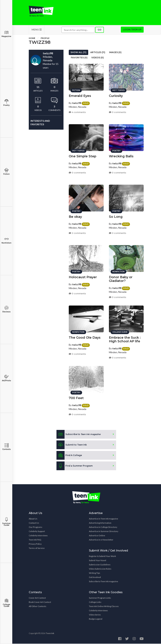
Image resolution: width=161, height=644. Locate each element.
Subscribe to (78, 435)
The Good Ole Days (85, 337)
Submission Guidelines (100, 565)
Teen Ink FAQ (35, 540)
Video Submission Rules (100, 569)
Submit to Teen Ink (72, 445)
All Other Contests (38, 607)
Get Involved (95, 578)
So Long (116, 217)
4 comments (77, 112)
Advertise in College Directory (103, 527)
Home (32, 38)
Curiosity (116, 96)
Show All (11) (78, 53)
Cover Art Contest (37, 598)
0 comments (118, 112)
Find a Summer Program (75, 466)
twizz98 (77, 103)
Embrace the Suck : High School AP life (125, 339)
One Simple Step (83, 156)
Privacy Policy (35, 544)
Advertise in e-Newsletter (101, 540)
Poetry (6, 103)
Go (100, 30)
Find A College (69, 456)
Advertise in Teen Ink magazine (103, 519)
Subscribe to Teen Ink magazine (103, 582)
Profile (45, 38)
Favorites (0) (79, 58)
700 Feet (76, 398)
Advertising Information (100, 523)
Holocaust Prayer (83, 277)
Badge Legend (96, 619)
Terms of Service (37, 548)
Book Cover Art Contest (40, 602)
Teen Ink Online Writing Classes (104, 607)
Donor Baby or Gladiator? (121, 279)
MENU (37, 30)
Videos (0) (98, 58)
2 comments (77, 233)
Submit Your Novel (98, 561)
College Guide (6, 603)
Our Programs (36, 527)
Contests (6, 447)
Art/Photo (6, 378)
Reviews (6, 309)
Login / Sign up (132, 30)
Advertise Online (97, 536)
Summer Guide (6, 522)
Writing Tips (95, 573)
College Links (95, 602)
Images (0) (115, 53)
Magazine (6, 34)
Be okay (75, 217)
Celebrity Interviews (38, 536)
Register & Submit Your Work (102, 556)
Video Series (95, 615)
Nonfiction (6, 240)
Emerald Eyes (80, 96)
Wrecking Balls (121, 156)
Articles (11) (98, 53)
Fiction (6, 172)
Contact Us (34, 523)
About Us (33, 519)
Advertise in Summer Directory (104, 532)
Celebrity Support (37, 532)
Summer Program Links (100, 598)
